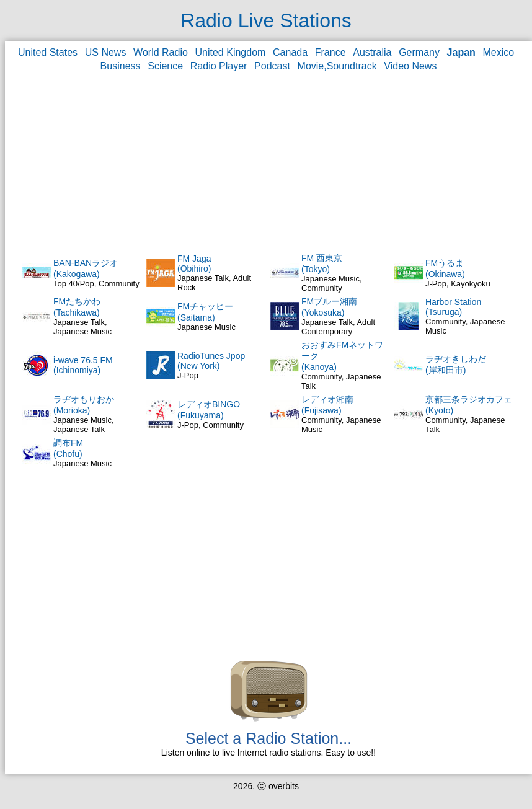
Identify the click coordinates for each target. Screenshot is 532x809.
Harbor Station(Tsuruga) (453, 307)
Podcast (272, 66)
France (330, 52)
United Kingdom (231, 52)
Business (121, 66)
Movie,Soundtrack (337, 66)
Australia (372, 52)
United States (48, 52)
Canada (290, 52)
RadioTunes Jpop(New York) (211, 361)
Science (165, 66)
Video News (410, 66)
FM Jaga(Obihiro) (194, 263)
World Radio (161, 52)
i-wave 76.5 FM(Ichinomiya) (83, 365)
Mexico (499, 52)
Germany (419, 52)
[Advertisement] (269, 162)
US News (106, 52)
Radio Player (219, 66)
